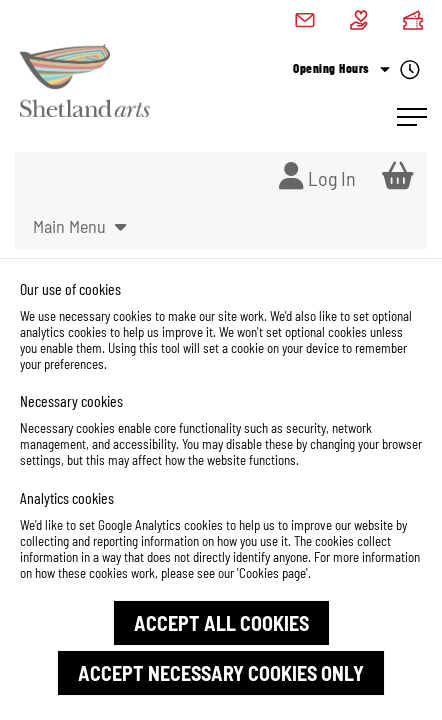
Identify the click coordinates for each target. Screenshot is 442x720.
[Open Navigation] (412, 117)
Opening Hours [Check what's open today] (356, 70)
